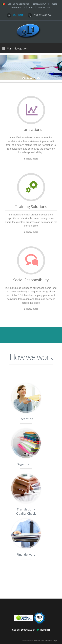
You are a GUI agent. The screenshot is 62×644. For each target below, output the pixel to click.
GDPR (31, 7)
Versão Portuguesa (19, 4)
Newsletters (45, 7)
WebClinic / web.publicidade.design (45, 641)
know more (31, 159)
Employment (40, 4)
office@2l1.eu (19, 15)
